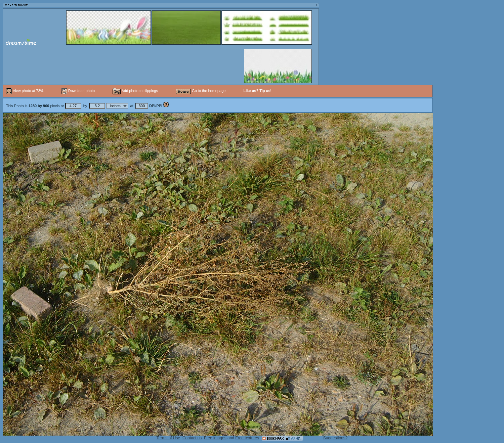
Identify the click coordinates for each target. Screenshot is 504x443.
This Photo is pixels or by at (85, 106)
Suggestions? (335, 438)
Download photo (78, 91)
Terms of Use (169, 438)
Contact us (192, 438)
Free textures (247, 438)
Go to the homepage (201, 91)
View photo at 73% (25, 91)
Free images (215, 438)
